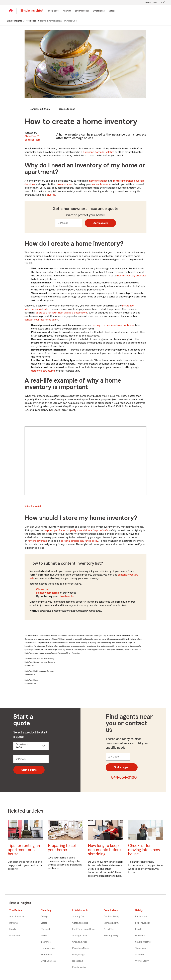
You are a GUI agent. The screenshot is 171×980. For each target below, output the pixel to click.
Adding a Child (80, 936)
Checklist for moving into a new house (144, 850)
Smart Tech (109, 929)
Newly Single (79, 955)
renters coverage (37, 541)
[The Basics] (53, 11)
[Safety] (112, 11)
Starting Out (78, 917)
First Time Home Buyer (84, 929)
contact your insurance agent (41, 320)
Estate (44, 923)
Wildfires (140, 955)
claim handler (66, 596)
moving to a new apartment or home (113, 325)
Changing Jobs (80, 942)
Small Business (48, 961)
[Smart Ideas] (99, 11)
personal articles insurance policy (79, 541)
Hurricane (140, 936)
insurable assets (101, 184)
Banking (13, 923)
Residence (15, 936)
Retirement (46, 955)
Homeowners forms (48, 593)
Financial (45, 929)
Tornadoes (140, 948)
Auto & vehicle (17, 917)
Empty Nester (79, 967)
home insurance (98, 181)
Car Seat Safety (111, 917)
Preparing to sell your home (62, 848)
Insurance (46, 942)
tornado (100, 152)
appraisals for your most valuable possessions (62, 313)
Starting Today (111, 936)
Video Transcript (33, 506)
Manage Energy (111, 923)
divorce (51, 195)
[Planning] (67, 11)
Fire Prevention (143, 923)
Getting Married (80, 923)
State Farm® (33, 138)
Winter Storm (142, 961)
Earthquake (141, 917)
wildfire (110, 152)
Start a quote (100, 223)
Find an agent (122, 767)
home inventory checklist (132, 276)
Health (44, 936)
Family (13, 929)
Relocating (78, 961)
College (44, 917)
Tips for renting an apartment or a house (24, 850)
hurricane (89, 152)
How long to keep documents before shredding (104, 850)
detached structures (43, 371)
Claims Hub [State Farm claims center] (43, 589)
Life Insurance (48, 948)
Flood (138, 929)
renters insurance (123, 181)
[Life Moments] (82, 11)
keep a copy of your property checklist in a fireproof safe (76, 530)
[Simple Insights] (32, 12)
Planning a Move (80, 948)
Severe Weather (143, 942)
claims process (64, 184)
